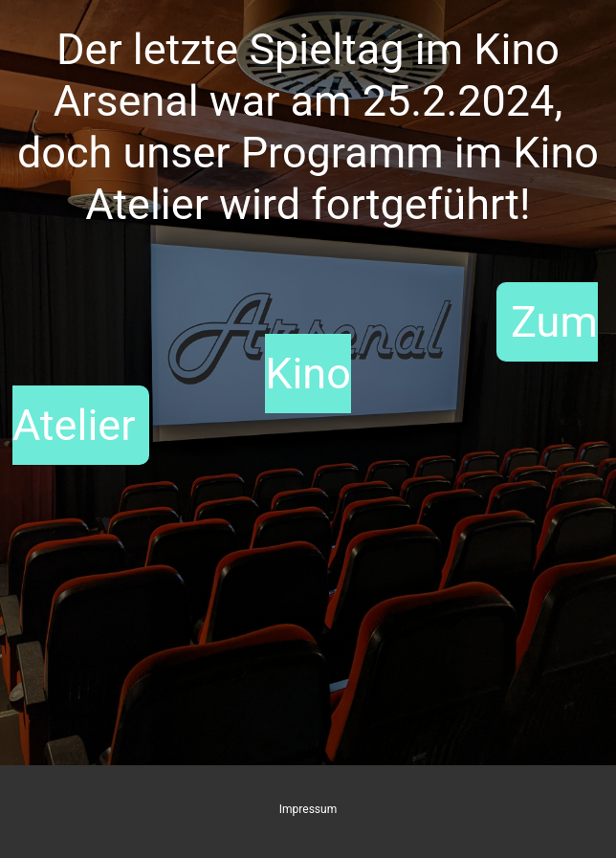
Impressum (308, 809)
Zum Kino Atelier (305, 374)
